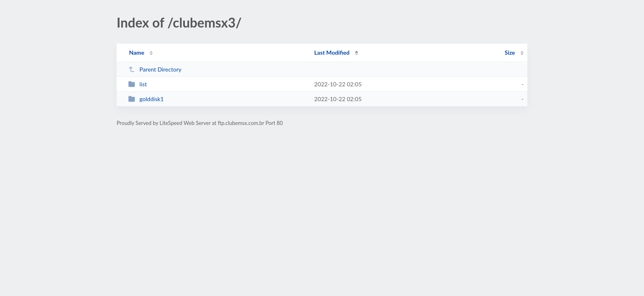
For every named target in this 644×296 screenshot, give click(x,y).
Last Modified (332, 52)
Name (137, 52)
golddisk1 (146, 99)
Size (510, 52)
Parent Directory (155, 69)
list (137, 84)
